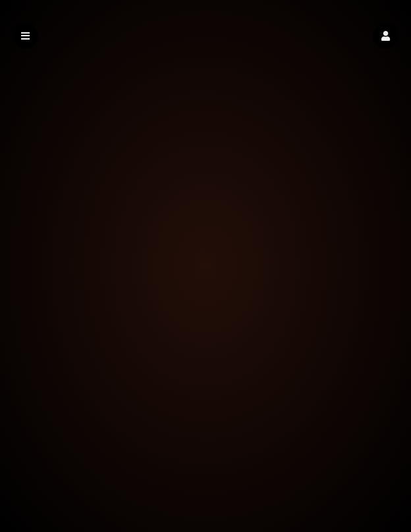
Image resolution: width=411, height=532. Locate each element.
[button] (386, 36)
